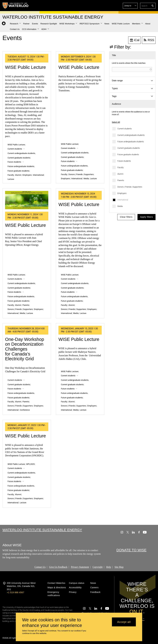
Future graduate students (128, 154)
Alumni (120, 174)
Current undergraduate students (131, 135)
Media (120, 206)
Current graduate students (129, 148)
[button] (130, 6)
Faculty (121, 167)
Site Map (119, 567)
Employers (122, 193)
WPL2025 (30, 464)
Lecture (11, 179)
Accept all (124, 622)
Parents (121, 180)
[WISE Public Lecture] (27, 200)
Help (109, 567)
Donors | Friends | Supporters (130, 187)
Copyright (98, 567)
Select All (116, 122)
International (123, 200)
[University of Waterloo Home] (16, 6)
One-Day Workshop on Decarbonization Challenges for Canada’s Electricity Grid (25, 349)
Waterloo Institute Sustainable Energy (42, 530)
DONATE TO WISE (131, 550)
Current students (125, 129)
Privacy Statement (80, 567)
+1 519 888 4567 (15, 592)
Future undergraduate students (131, 142)
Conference (25, 410)
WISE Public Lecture (25, 67)
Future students (124, 161)
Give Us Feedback (58, 567)
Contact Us (40, 567)
